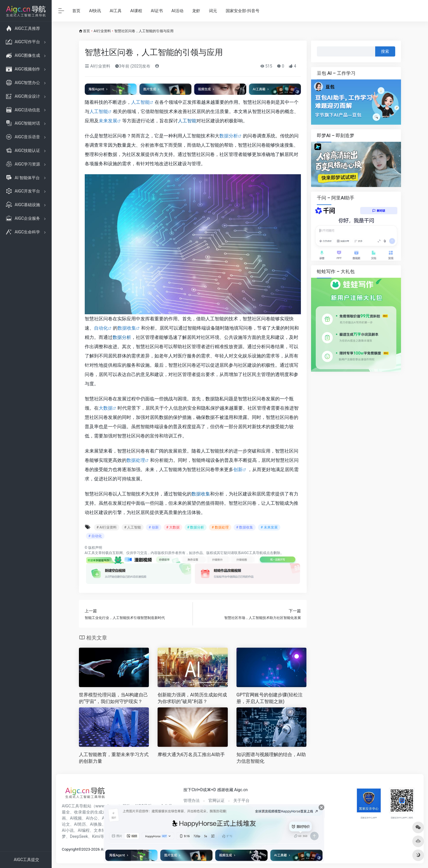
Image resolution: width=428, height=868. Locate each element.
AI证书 (157, 11)
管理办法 (192, 800)
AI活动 (177, 11)
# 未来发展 (269, 527)
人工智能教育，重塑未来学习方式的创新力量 (114, 758)
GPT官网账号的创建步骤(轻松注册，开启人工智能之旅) (270, 698)
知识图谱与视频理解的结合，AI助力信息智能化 (271, 758)
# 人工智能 (133, 527)
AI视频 (76, 818)
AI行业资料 (102, 31)
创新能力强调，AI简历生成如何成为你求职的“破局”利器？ (192, 698)
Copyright (70, 849)
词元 (213, 11)
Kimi (96, 836)
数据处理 (136, 460)
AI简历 (80, 824)
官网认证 (216, 800)
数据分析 (229, 136)
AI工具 (116, 11)
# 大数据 (173, 527)
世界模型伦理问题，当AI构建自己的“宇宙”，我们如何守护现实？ (114, 698)
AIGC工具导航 (252, 553)
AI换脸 (96, 824)
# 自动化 (95, 536)
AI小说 (68, 830)
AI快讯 (95, 11)
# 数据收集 (245, 527)
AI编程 (84, 830)
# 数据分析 (196, 527)
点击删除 (273, 553)
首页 (76, 11)
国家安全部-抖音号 (243, 11)
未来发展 (108, 121)
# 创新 (153, 527)
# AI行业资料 (107, 527)
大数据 (106, 408)
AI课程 (136, 11)
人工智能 (140, 102)
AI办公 (92, 818)
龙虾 (196, 11)
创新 (238, 470)
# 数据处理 (220, 527)
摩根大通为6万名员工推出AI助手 (191, 754)
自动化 (101, 328)
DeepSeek (79, 836)
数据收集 (127, 328)
